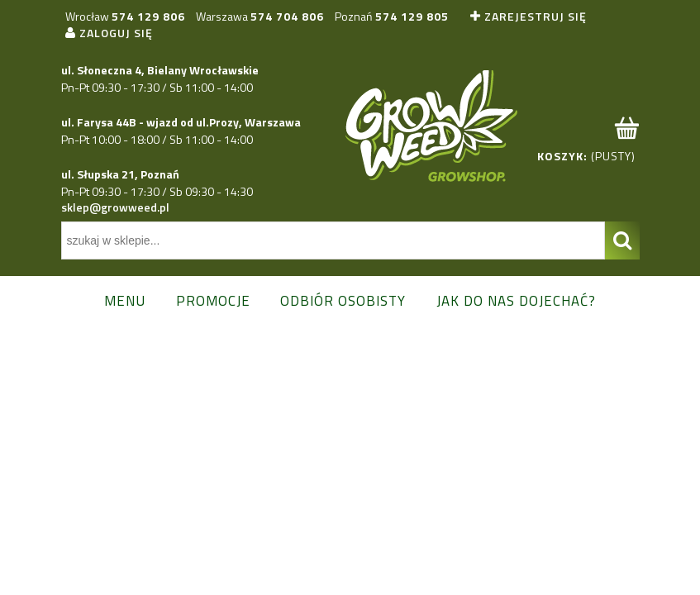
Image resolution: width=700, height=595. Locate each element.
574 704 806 (287, 16)
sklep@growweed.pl (115, 207)
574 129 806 (148, 16)
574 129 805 (412, 16)
